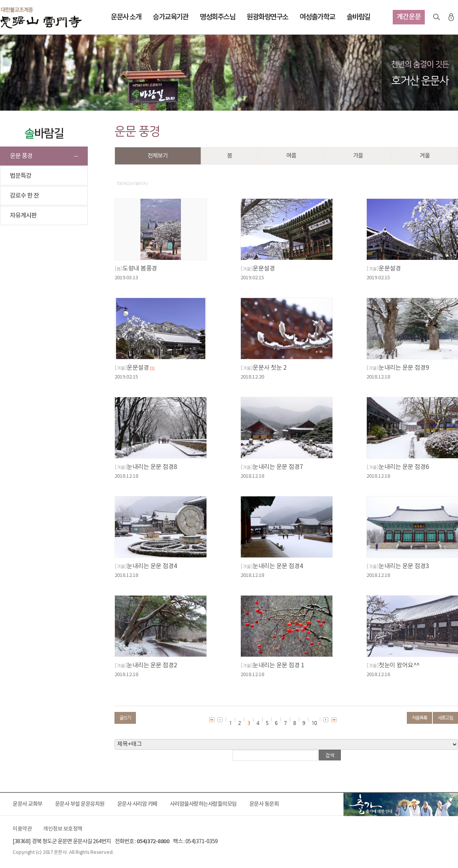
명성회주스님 (217, 17)
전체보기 (158, 156)
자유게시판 (23, 216)
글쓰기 (125, 718)
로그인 (451, 17)
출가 (401, 804)
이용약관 (22, 829)
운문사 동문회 (264, 804)
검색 (437, 17)
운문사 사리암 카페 (137, 804)
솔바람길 (358, 17)
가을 (358, 156)
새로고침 (445, 718)
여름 (291, 156)
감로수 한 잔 (24, 196)
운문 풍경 (21, 156)
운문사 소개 (126, 17)
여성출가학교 (317, 17)
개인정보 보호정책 (63, 829)
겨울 (425, 156)
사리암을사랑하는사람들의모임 (203, 804)
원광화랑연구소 (267, 17)
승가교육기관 (170, 17)
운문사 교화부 (27, 804)
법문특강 (21, 176)
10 (314, 723)
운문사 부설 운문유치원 (80, 804)
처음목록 (419, 718)
